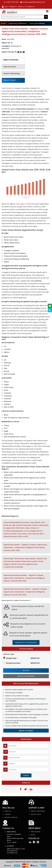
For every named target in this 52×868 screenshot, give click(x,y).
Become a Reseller (11, 817)
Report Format (13, 52)
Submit (26, 775)
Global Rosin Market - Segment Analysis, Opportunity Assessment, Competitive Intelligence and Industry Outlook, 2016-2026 (25, 547)
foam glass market (24, 204)
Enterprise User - (21, 663)
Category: (11, 47)
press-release (35, 832)
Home (3, 23)
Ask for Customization (26, 676)
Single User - (21, 658)
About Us (8, 811)
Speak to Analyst (26, 731)
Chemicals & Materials (17, 23)
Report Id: (7, 43)
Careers (7, 814)
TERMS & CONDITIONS (38, 811)
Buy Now (26, 670)
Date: (8, 39)
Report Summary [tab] (11, 60)
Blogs (33, 835)
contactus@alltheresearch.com (33, 2)
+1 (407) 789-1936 (11, 2)
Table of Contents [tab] (10, 67)
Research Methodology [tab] (12, 74)
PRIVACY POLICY (36, 814)
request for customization (26, 642)
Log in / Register (9, 7)
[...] (23, 17)
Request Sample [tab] (9, 80)
